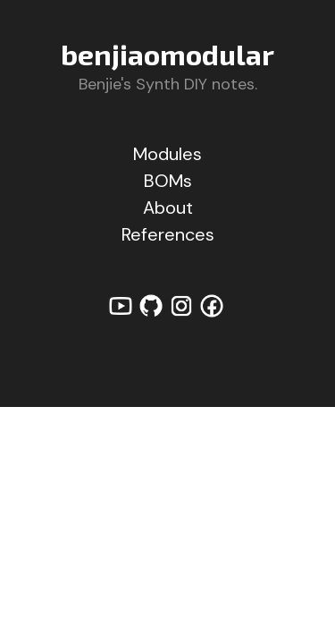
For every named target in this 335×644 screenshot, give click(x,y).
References (168, 234)
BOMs (168, 181)
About (168, 208)
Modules (167, 154)
